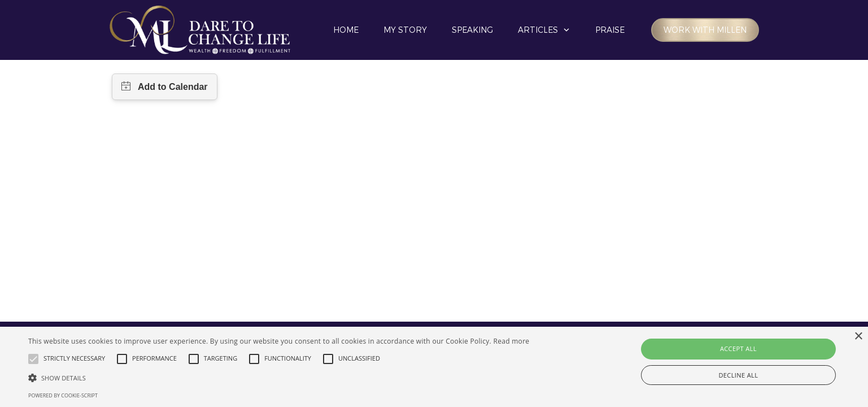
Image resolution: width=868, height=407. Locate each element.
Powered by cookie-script (63, 395)
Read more (511, 341)
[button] (279, 378)
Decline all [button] (738, 375)
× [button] (858, 337)
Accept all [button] (738, 348)
